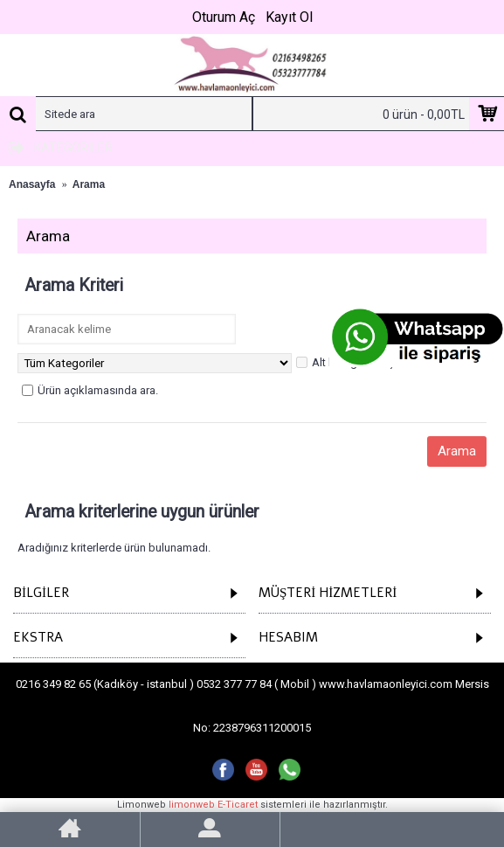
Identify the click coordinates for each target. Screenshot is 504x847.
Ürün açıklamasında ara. (90, 390)
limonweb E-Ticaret (213, 805)
